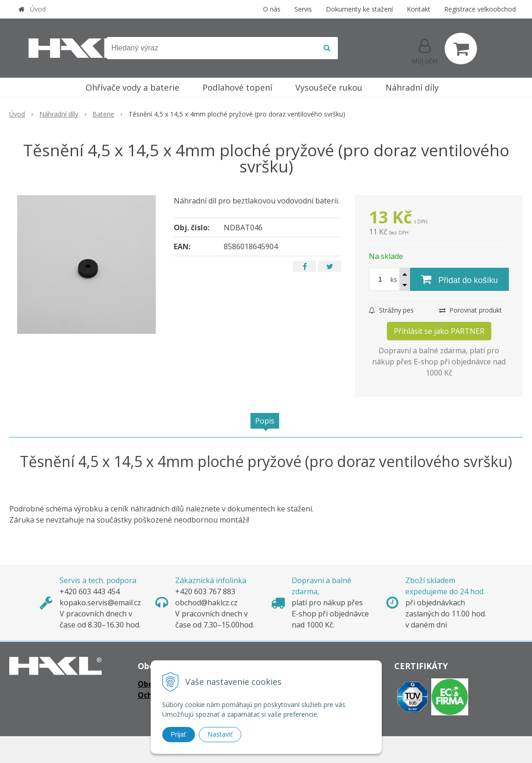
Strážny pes (391, 310)
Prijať (179, 734)
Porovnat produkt (471, 310)
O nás (272, 9)
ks (394, 280)
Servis (303, 9)
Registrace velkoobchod (480, 9)
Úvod (38, 9)
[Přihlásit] (425, 50)
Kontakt (419, 9)
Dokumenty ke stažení (359, 9)
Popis (265, 421)
